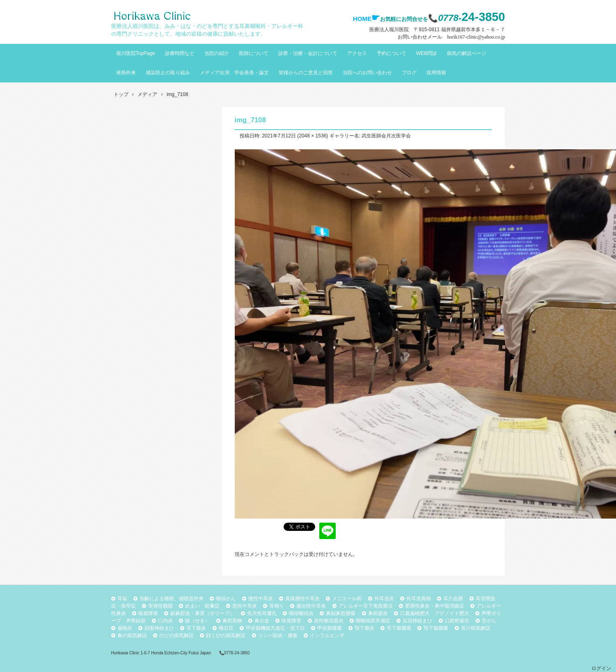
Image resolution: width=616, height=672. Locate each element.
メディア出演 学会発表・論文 (234, 73)
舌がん (489, 621)
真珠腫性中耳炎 (302, 599)
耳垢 (122, 599)
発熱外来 (126, 73)
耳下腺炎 (196, 628)
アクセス (357, 53)
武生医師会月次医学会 (386, 136)
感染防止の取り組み (168, 73)
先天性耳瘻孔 (262, 613)
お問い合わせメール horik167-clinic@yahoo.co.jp (451, 37)
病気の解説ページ (467, 53)
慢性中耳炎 (261, 599)
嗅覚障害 (148, 613)
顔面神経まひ (159, 628)
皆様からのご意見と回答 (306, 73)
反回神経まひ (417, 621)
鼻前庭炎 (378, 613)
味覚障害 (291, 621)
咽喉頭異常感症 (373, 621)
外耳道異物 (419, 599)
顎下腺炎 (364, 628)
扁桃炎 (125, 628)
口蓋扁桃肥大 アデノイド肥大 (435, 613)
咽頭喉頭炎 (301, 613)
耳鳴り (277, 606)
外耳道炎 (384, 599)
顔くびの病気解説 (226, 635)
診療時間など (180, 53)
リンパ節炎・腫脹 (278, 635)
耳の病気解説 (476, 628)
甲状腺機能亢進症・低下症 (275, 628)
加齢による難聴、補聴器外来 (172, 599)
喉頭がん (226, 599)
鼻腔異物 (232, 621)
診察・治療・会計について (308, 53)
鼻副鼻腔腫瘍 (341, 613)
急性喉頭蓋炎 (329, 621)
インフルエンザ (327, 635)
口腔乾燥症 (457, 621)
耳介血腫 (453, 599)
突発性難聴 (160, 606)
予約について (392, 53)
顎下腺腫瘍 (436, 628)
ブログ (409, 73)
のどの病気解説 (176, 635)
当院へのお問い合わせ (367, 73)
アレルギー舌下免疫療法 (366, 606)
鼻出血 (262, 621)
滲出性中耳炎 (311, 606)
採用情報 (436, 73)
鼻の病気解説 (132, 635)
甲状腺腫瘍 (330, 628)
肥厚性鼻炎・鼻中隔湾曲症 (435, 606)
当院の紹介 (217, 53)
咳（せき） (197, 621)
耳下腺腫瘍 (399, 628)
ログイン (601, 668)
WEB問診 (427, 53)
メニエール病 (347, 599)
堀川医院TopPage (136, 53)
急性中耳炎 (245, 606)
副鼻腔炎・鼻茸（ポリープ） (202, 613)
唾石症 (226, 628)
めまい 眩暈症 (202, 606)
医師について (254, 53)
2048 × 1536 (313, 136)
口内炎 (165, 621)
